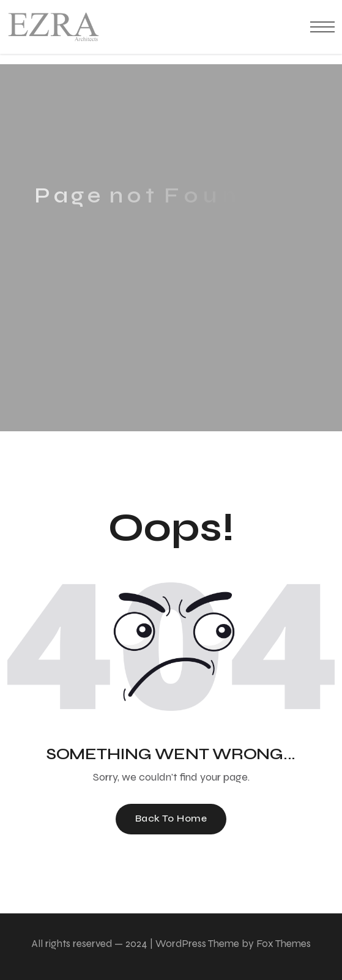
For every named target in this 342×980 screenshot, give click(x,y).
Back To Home (171, 818)
